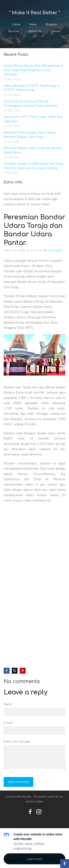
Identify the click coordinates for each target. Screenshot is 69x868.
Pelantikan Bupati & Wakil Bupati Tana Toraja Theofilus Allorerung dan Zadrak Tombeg (33, 166)
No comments (53, 250)
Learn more (34, 859)
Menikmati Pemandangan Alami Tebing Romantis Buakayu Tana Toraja (29, 135)
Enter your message (17, 741)
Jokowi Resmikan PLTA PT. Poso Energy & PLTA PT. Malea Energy (32, 88)
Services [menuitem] (14, 31)
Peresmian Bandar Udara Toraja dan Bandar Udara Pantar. (32, 150)
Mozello (27, 796)
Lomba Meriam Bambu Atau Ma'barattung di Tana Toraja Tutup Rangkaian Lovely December (33, 70)
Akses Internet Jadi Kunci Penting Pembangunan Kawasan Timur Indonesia (30, 103)
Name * (9, 704)
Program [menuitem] (51, 24)
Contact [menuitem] (56, 31)
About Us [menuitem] (35, 31)
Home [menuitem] (16, 24)
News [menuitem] (33, 24)
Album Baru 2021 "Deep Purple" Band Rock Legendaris (33, 119)
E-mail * (9, 723)
